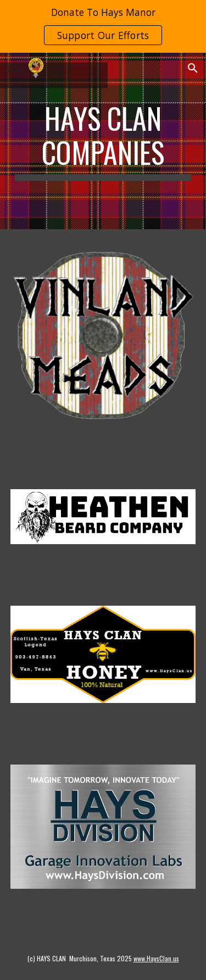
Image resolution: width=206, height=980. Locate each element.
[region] (103, 26)
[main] (103, 141)
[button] (13, 68)
